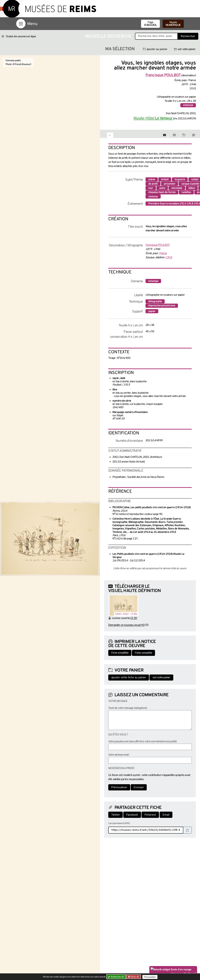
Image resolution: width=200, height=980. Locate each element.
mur (151, 188)
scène (152, 180)
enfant (165, 180)
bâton (192, 188)
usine (162, 188)
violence (153, 197)
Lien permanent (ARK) (119, 823)
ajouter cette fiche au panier (129, 678)
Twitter (116, 815)
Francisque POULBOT (158, 245)
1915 (169, 258)
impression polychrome (162, 306)
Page (150, 24)
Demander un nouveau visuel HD (126, 625)
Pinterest (150, 815)
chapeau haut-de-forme (162, 192)
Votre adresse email (119, 755)
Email (166, 815)
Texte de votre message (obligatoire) (128, 708)
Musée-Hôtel (153, 118)
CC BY (134, 618)
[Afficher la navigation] (21, 24)
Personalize (150, 977)
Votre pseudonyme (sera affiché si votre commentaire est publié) (142, 742)
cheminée (177, 188)
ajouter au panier (155, 49)
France (163, 253)
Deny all (135, 977)
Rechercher (188, 36)
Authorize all (116, 977)
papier (152, 311)
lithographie (155, 302)
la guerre (180, 180)
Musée (173, 24)
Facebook (132, 815)
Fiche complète (143, 653)
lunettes (186, 192)
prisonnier (170, 184)
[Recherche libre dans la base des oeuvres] (156, 36)
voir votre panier (185, 49)
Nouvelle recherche (108, 36)
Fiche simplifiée (120, 653)
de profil (153, 184)
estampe (188, 105)
